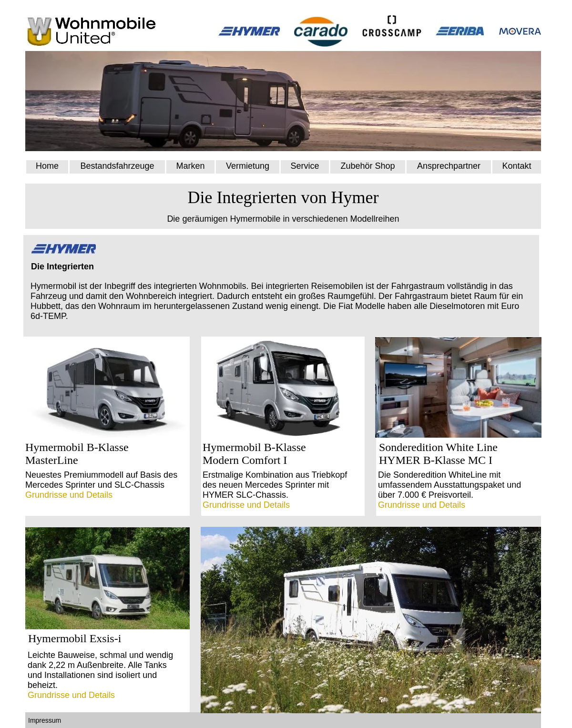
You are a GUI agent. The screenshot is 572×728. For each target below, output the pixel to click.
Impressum (46, 720)
